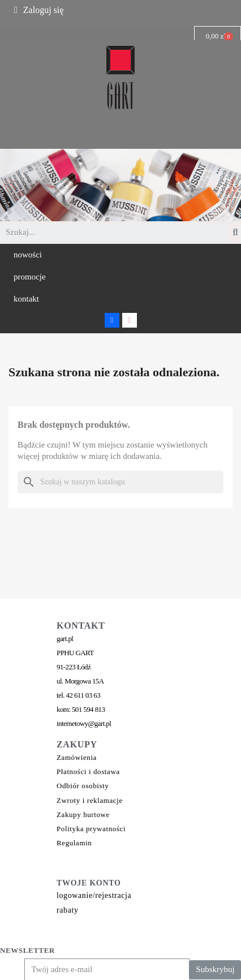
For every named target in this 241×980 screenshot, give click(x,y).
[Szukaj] (120, 482)
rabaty (68, 910)
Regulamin (74, 843)
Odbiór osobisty (83, 786)
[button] (28, 255)
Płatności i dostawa (88, 771)
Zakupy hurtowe (83, 814)
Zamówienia (77, 757)
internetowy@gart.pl (84, 723)
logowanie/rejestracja (94, 895)
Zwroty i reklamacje (90, 800)
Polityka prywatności (91, 829)
